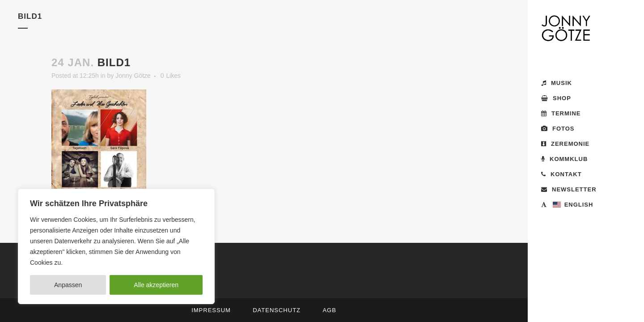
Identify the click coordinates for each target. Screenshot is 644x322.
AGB (329, 310)
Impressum (211, 310)
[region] (116, 246)
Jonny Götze (133, 76)
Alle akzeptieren (156, 285)
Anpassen (68, 285)
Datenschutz (277, 310)
